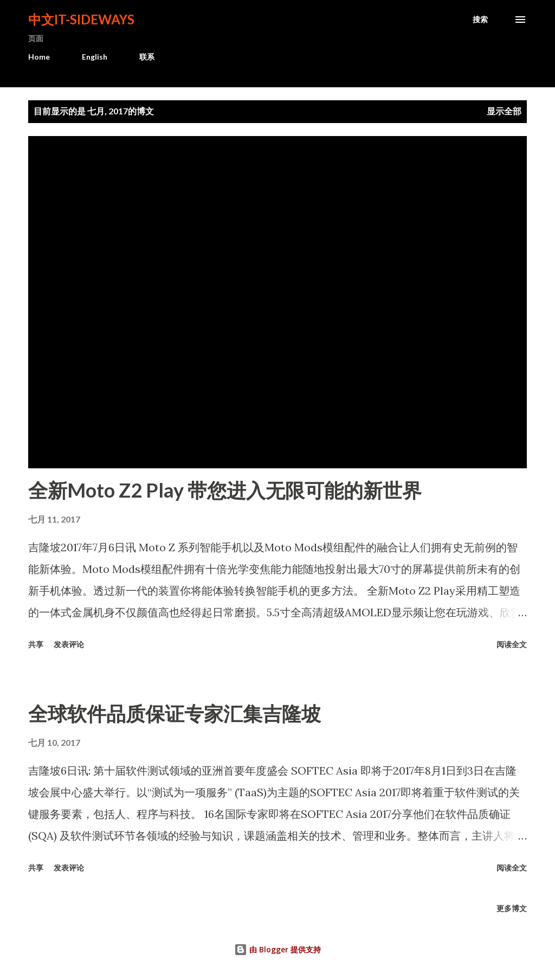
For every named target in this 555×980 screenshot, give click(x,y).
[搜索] (480, 20)
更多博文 (512, 908)
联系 (147, 57)
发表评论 (69, 644)
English (95, 57)
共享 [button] (36, 644)
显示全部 (504, 111)
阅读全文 (512, 644)
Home (39, 57)
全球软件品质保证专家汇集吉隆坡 (175, 713)
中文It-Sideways (81, 19)
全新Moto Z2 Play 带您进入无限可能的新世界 (225, 490)
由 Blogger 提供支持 (277, 949)
